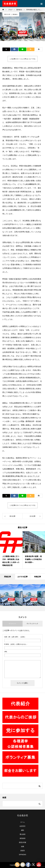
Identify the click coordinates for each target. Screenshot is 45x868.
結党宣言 (23, 826)
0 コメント (12, 624)
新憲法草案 (23, 842)
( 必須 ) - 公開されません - (16, 644)
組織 (23, 846)
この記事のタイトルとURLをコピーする (22, 59)
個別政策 (23, 838)
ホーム (23, 822)
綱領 (23, 830)
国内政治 (15, 14)
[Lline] (22, 49)
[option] (11, 550)
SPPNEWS (22, 855)
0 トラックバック (33, 624)
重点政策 (23, 834)
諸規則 (23, 851)
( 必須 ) (15, 637)
